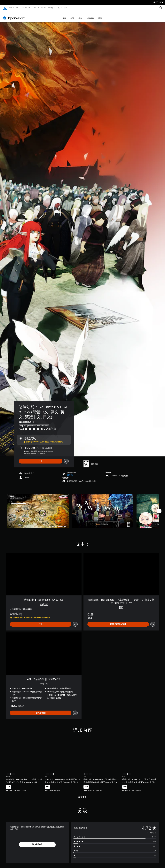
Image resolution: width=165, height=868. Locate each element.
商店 (59, 8)
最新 (64, 16)
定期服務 (90, 16)
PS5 (17, 8)
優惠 (80, 16)
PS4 (23, 8)
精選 (72, 16)
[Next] (159, 508)
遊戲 (10, 8)
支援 (66, 8)
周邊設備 (41, 8)
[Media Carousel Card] (38, 508)
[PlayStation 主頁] (5, 8)
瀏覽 (100, 16)
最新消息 (51, 8)
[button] (70, 472)
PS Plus (31, 8)
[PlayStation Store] (15, 15)
